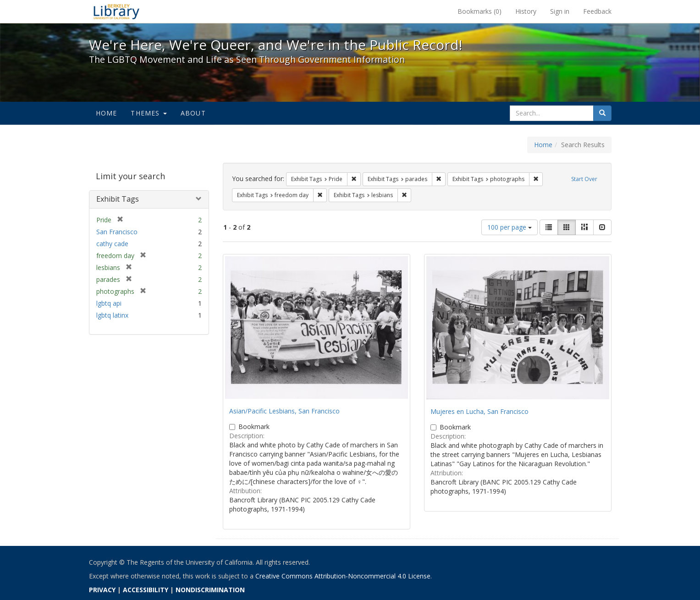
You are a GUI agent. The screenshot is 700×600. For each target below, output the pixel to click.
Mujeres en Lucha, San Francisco (480, 411)
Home (107, 113)
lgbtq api (109, 303)
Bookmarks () (480, 11)
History (526, 11)
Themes (149, 113)
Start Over (584, 179)
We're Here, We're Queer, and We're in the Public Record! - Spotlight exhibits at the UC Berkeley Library (116, 11)
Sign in (560, 11)
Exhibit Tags (118, 199)
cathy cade (112, 244)
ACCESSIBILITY (146, 590)
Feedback (597, 11)
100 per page (510, 227)
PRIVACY (102, 590)
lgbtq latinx (112, 315)
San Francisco (117, 232)
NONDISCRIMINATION (210, 590)
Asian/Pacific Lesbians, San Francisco (284, 411)
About (193, 113)
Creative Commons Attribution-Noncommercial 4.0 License (343, 576)
